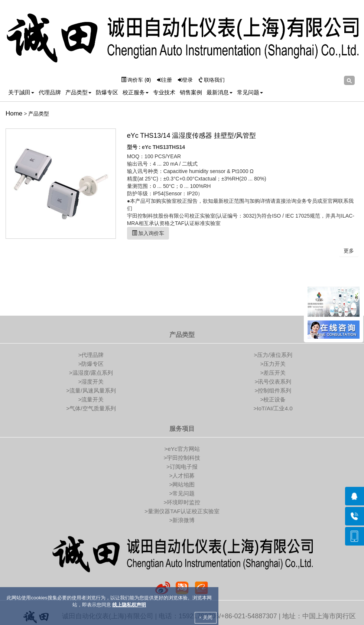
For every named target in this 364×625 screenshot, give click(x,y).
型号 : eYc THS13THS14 (156, 147)
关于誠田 (21, 92)
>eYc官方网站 (182, 449)
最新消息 (220, 92)
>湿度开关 (91, 382)
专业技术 (164, 92)
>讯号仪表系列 (273, 382)
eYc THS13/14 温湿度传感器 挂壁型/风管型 (192, 136)
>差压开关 (273, 373)
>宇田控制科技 (182, 458)
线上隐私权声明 (129, 605)
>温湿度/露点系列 (91, 373)
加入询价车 (148, 233)
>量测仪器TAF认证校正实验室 (182, 511)
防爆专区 (107, 92)
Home (14, 113)
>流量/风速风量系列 (91, 390)
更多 (349, 251)
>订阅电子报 (182, 467)
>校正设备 (273, 399)
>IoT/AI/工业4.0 (273, 408)
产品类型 (78, 92)
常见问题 (250, 92)
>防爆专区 (91, 364)
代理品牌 (50, 92)
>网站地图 (182, 484)
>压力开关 (273, 364)
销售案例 (191, 92)
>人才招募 (182, 476)
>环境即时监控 (182, 502)
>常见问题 (182, 493)
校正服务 (136, 92)
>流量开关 (91, 399)
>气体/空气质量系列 (91, 408)
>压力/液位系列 (273, 355)
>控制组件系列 (273, 390)
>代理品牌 (91, 355)
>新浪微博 (182, 520)
